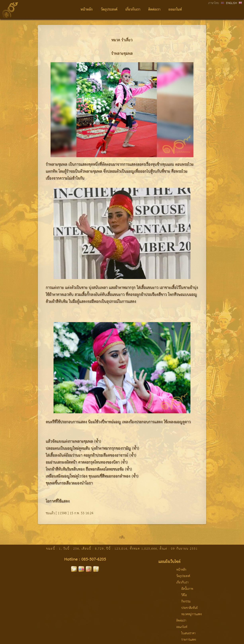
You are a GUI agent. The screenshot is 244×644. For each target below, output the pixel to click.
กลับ (122, 538)
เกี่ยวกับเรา (133, 10)
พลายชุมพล (93, 172)
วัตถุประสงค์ (109, 10)
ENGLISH (231, 3)
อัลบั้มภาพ (187, 589)
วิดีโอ (184, 595)
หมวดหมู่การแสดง (192, 614)
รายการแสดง (189, 640)
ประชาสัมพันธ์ (189, 608)
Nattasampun (85, 575)
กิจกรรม (186, 602)
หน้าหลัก (87, 10)
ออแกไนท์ (175, 10)
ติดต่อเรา (154, 10)
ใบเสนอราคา (188, 633)
